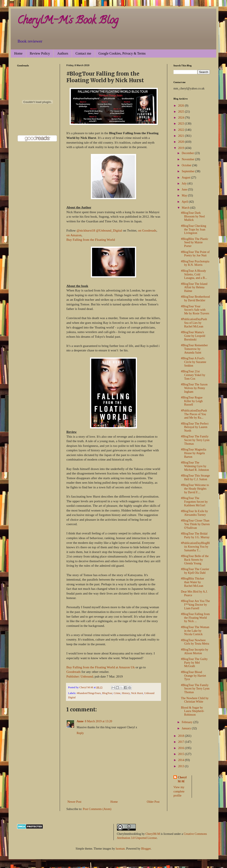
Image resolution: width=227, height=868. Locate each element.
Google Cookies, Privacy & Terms (122, 53)
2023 (182, 124)
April (185, 202)
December (188, 153)
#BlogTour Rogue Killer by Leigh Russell (192, 401)
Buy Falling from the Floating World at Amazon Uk (101, 667)
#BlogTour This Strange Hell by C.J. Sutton (195, 477)
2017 (182, 742)
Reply (80, 733)
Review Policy (40, 53)
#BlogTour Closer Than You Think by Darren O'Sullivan (195, 524)
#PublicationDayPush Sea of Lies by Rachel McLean (194, 323)
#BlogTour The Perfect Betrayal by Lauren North (195, 427)
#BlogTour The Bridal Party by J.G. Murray (195, 535)
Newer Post (74, 802)
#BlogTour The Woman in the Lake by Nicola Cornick (195, 631)
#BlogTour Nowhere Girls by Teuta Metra (195, 642)
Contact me (83, 53)
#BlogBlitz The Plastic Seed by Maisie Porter (195, 243)
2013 (182, 766)
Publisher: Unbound (80, 676)
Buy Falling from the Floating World (91, 240)
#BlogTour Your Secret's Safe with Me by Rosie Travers (195, 310)
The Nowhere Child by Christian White (195, 700)
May (185, 195)
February (187, 722)
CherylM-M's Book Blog (68, 21)
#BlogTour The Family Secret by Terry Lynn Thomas (195, 440)
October (187, 165)
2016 (182, 748)
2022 (182, 130)
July (184, 184)
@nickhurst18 (86, 230)
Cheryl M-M (182, 780)
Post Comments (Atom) (97, 809)
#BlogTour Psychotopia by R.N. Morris (195, 263)
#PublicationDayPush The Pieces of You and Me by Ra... (194, 414)
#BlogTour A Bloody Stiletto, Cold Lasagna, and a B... (194, 274)
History (126, 693)
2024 (182, 118)
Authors (63, 53)
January (187, 728)
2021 (182, 136)
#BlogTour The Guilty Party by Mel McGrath (194, 663)
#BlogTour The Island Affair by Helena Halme (194, 288)
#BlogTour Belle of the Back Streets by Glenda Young (195, 560)
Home (18, 53)
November (188, 159)
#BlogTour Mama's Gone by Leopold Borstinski (193, 336)
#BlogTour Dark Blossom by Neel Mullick (193, 216)
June (185, 190)
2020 (182, 142)
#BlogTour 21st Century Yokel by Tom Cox (193, 375)
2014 (182, 760)
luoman (120, 849)
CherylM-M (153, 834)
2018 (182, 736)
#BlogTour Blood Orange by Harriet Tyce (193, 676)
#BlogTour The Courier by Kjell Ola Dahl (195, 571)
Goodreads (74, 672)
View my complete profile (179, 791)
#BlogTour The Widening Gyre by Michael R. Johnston (195, 466)
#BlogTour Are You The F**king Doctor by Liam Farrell (195, 605)
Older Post (153, 802)
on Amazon (74, 235)
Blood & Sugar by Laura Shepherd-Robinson (193, 711)
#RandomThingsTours (89, 693)
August (186, 178)
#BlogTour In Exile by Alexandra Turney (194, 513)
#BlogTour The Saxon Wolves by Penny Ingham (194, 388)
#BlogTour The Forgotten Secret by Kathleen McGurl (194, 502)
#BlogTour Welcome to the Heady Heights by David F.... (195, 489)
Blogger (146, 849)
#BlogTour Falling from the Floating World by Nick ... (195, 618)
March (186, 208)
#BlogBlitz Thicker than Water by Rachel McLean (193, 582)
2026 (182, 106)
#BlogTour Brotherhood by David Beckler (195, 299)
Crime (117, 693)
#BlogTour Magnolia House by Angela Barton (194, 453)
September (188, 171)
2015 (182, 754)
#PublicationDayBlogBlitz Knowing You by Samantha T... (195, 547)
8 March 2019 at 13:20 (99, 721)
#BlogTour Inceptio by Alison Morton (195, 651)
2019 (182, 148)
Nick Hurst (137, 693)
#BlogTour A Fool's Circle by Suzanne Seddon (194, 362)
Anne (80, 721)
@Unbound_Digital (109, 230)
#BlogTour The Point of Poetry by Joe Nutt (195, 254)
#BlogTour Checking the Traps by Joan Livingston (194, 230)
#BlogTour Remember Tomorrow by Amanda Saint (194, 349)
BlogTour (107, 693)
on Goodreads (147, 230)
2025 (182, 112)
